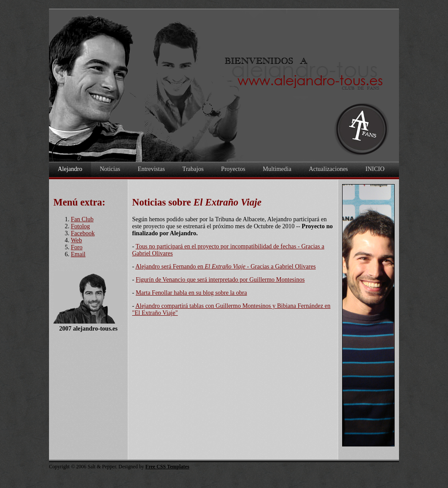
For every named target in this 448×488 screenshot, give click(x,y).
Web (76, 240)
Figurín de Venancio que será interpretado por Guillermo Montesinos (220, 280)
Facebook (83, 233)
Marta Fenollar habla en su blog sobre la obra (191, 293)
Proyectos (233, 169)
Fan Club (82, 219)
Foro (77, 247)
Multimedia (277, 169)
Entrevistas (151, 169)
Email (78, 254)
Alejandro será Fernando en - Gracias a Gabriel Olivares (225, 267)
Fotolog (80, 226)
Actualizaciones (328, 169)
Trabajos (193, 169)
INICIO (375, 169)
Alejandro (70, 169)
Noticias (110, 169)
